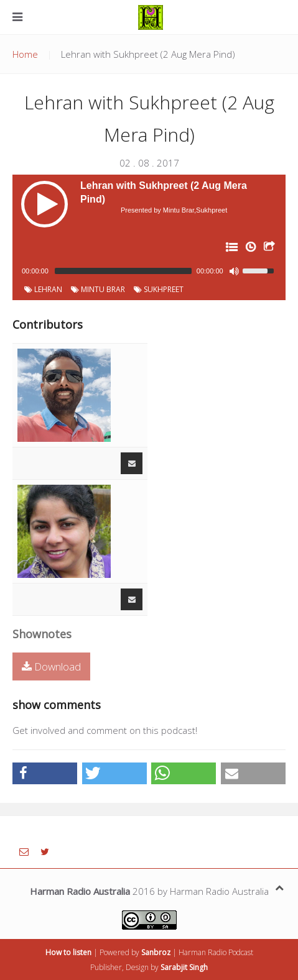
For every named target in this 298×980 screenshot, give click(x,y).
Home (25, 54)
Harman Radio (203, 952)
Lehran (43, 289)
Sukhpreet (159, 289)
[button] (45, 773)
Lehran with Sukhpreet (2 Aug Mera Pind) (164, 192)
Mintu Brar (98, 289)
